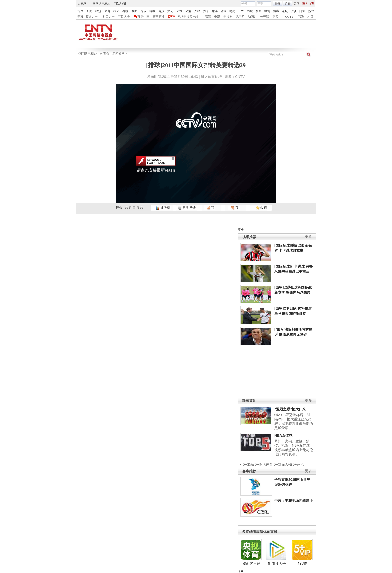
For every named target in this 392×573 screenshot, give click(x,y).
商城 (250, 11)
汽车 (206, 11)
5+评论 (298, 464)
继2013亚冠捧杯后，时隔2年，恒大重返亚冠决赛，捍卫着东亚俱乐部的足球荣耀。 (294, 422)
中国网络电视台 (100, 4)
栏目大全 (109, 17)
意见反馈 (187, 208)
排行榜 (163, 208)
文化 (170, 11)
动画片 (252, 17)
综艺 (116, 11)
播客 (275, 17)
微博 (267, 11)
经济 (98, 11)
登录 (277, 4)
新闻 (89, 11)
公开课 (265, 17)
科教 (152, 11)
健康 (224, 11)
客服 (297, 4)
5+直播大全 (277, 564)
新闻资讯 (118, 54)
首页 (80, 11)
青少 (161, 11)
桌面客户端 (251, 564)
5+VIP (303, 564)
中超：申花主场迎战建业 (294, 501)
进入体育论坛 (211, 77)
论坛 (285, 11)
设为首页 (308, 4)
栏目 (310, 17)
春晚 (125, 11)
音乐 (143, 11)
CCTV (289, 17)
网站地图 (120, 4)
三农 (241, 11)
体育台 (105, 54)
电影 (217, 17)
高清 (208, 17)
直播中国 (143, 17)
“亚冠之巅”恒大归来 (290, 409)
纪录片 (240, 17)
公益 (188, 11)
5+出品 (248, 464)
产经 (197, 11)
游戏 (311, 11)
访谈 (294, 11)
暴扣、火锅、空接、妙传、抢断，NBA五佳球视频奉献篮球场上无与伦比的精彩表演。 (294, 448)
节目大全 (124, 17)
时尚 (232, 11)
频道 (301, 17)
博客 (276, 11)
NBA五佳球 (283, 435)
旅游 (215, 11)
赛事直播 (159, 17)
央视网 (82, 4)
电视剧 (228, 17)
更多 (308, 237)
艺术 (179, 11)
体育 (107, 11)
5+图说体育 (264, 464)
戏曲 (134, 11)
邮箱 (302, 11)
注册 (288, 4)
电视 (80, 17)
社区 (259, 11)
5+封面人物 (283, 464)
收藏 (261, 208)
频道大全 (92, 17)
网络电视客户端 (188, 17)
